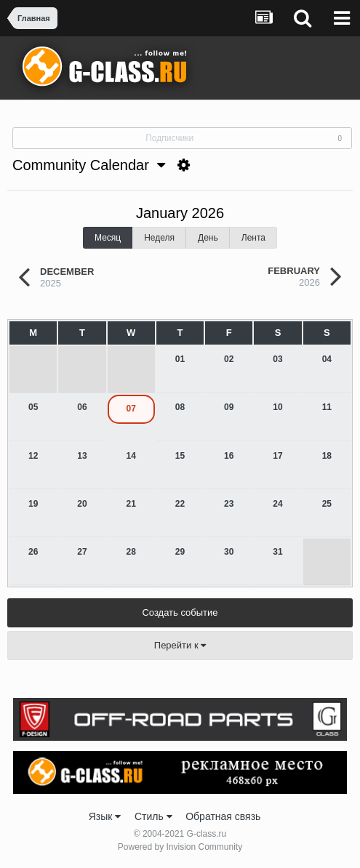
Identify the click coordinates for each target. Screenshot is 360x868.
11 (327, 407)
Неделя (159, 238)
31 (277, 552)
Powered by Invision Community (180, 847)
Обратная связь (223, 816)
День (208, 238)
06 (82, 407)
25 (327, 504)
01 (180, 359)
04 (327, 359)
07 (131, 409)
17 (277, 456)
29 (180, 552)
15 (180, 456)
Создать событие (180, 612)
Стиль (153, 816)
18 (327, 456)
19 (33, 504)
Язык (105, 816)
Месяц (108, 238)
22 (180, 504)
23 (229, 504)
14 (131, 456)
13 (82, 456)
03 (277, 359)
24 (277, 504)
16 (229, 456)
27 (82, 552)
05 (33, 407)
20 (82, 504)
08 (180, 407)
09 (229, 407)
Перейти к (180, 645)
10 (277, 407)
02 (229, 359)
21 (131, 504)
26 (33, 552)
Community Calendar (89, 165)
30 (229, 552)
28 (131, 552)
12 (33, 456)
